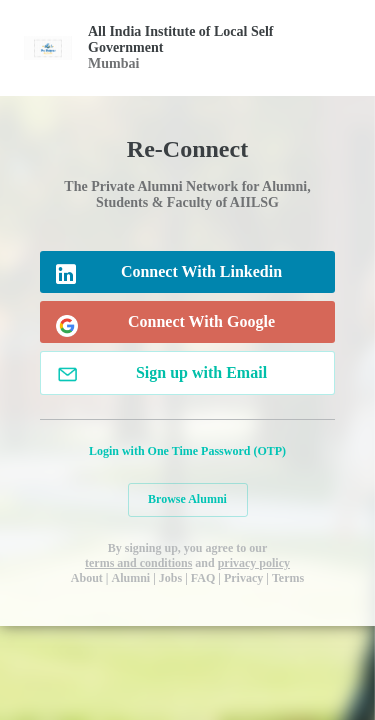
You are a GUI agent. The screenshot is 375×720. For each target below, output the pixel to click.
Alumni (131, 578)
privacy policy (254, 563)
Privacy (243, 578)
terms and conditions (138, 563)
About (87, 578)
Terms (288, 578)
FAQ (203, 578)
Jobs (170, 578)
